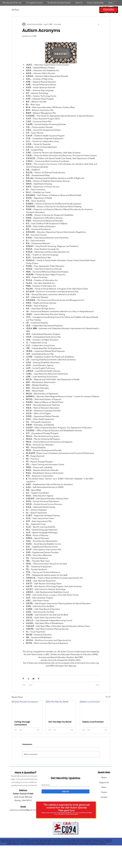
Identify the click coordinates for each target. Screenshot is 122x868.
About (104, 777)
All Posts (15, 10)
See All (108, 697)
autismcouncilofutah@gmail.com (23, 810)
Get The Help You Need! (60, 722)
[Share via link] (39, 679)
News (104, 787)
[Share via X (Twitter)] (28, 679)
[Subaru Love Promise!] (95, 709)
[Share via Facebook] (23, 679)
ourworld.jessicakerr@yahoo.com (66, 813)
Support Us (104, 782)
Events (104, 792)
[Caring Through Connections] (27, 709)
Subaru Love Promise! (93, 722)
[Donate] (109, 10)
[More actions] (99, 24)
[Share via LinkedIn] (33, 679)
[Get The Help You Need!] (61, 709)
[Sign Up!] (66, 791)
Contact (104, 797)
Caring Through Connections (22, 723)
